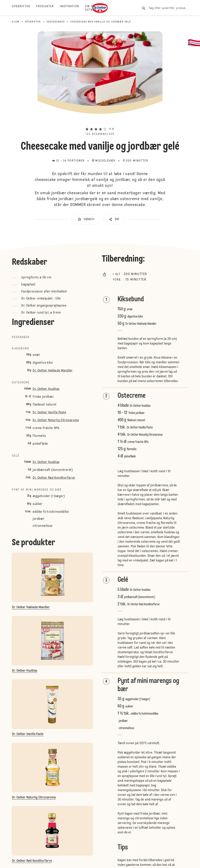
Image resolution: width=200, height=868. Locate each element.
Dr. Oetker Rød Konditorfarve (54, 478)
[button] (100, 122)
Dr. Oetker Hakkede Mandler (53, 371)
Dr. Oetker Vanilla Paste (49, 413)
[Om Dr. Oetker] (94, 8)
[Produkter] (48, 8)
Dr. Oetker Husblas (46, 389)
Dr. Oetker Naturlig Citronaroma (56, 420)
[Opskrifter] (24, 8)
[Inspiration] (72, 8)
